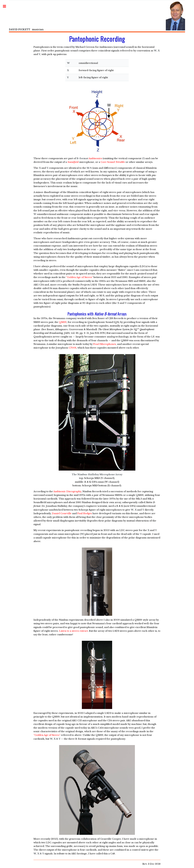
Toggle (6, 6)
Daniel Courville (62, 513)
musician (26, 29)
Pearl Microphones (105, 344)
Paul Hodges (85, 513)
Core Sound (113, 162)
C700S (72, 348)
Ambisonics (95, 158)
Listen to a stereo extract (73, 631)
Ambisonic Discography (67, 491)
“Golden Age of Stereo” (79, 277)
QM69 (63, 322)
